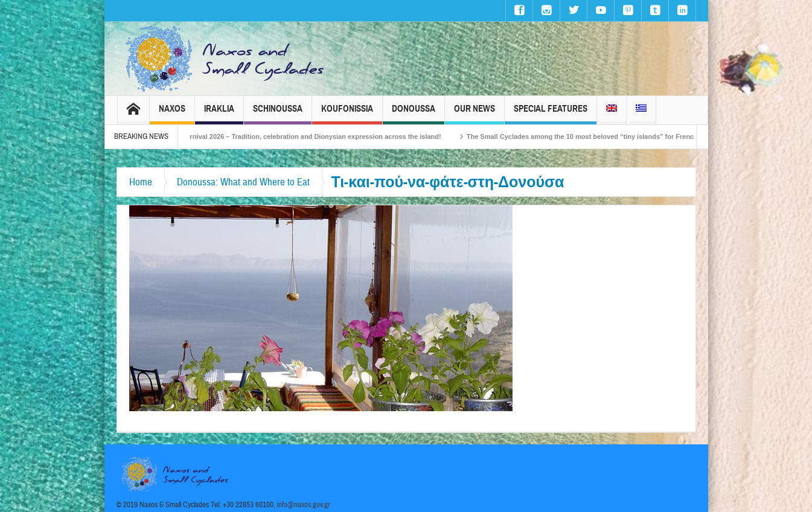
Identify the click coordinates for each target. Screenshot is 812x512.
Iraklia (219, 114)
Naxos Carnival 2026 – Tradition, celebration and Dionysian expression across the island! (308, 136)
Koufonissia (347, 114)
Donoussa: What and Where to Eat (243, 182)
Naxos (172, 114)
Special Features (551, 114)
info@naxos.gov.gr (304, 505)
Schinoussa (278, 114)
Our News (475, 114)
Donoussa (414, 114)
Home (141, 182)
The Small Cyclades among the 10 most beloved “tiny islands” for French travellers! (607, 136)
